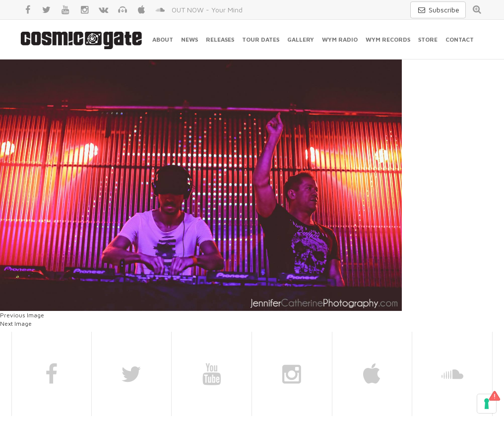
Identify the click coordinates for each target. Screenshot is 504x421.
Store (428, 39)
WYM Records (388, 39)
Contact (460, 39)
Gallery (301, 39)
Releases (220, 39)
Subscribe (438, 10)
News (189, 39)
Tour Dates (261, 39)
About (163, 39)
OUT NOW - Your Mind (207, 10)
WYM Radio (340, 39)
